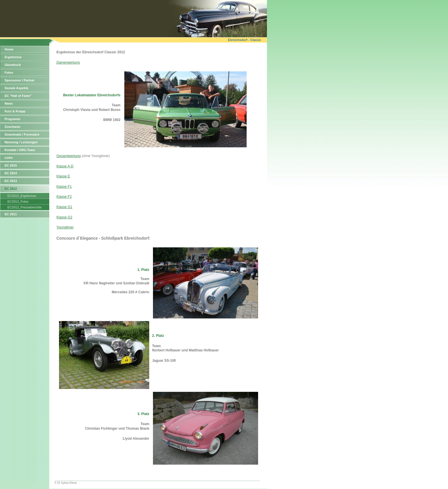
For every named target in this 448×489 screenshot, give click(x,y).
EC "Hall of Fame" (18, 96)
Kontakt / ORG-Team (20, 150)
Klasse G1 (64, 207)
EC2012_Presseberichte (24, 207)
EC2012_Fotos (18, 202)
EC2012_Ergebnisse (22, 196)
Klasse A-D (65, 166)
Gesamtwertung (69, 156)
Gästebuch (13, 65)
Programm (12, 119)
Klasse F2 (64, 197)
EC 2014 (11, 173)
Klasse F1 (64, 187)
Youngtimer (65, 227)
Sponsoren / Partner (20, 80)
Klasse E (63, 176)
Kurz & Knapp (15, 111)
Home (9, 49)
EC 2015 (11, 165)
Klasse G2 (64, 217)
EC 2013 (11, 181)
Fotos (9, 73)
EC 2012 (11, 189)
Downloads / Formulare (22, 134)
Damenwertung (68, 62)
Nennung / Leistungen (21, 142)
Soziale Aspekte (16, 88)
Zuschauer (13, 127)
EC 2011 (11, 214)
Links (9, 158)
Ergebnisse (13, 57)
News (9, 103)
